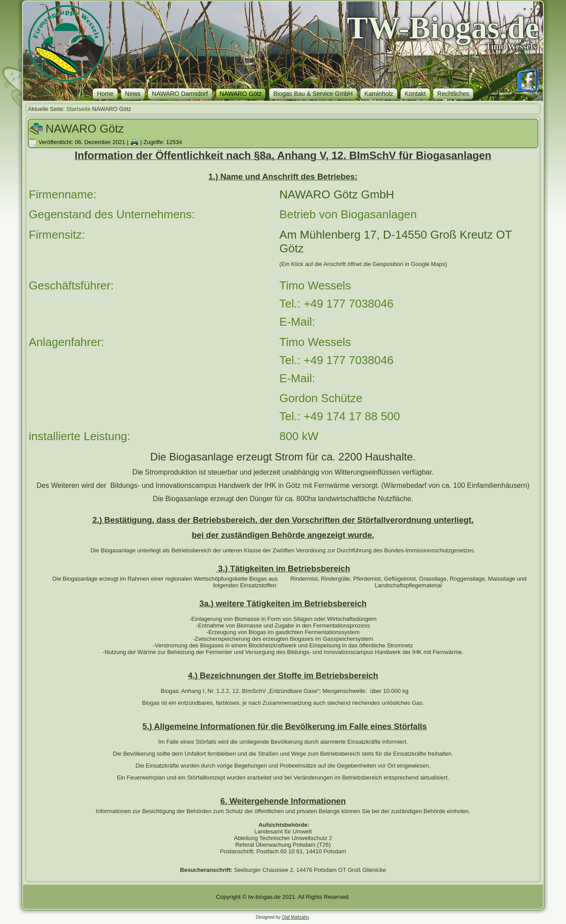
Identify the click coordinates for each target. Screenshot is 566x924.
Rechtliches (453, 94)
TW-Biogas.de (443, 28)
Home (105, 94)
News (133, 94)
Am (288, 235)
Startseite (78, 109)
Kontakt (415, 94)
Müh (310, 235)
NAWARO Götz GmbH (337, 194)
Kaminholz (379, 94)
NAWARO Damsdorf (180, 94)
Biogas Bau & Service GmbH (313, 94)
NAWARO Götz (241, 94)
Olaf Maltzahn (295, 917)
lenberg (342, 235)
